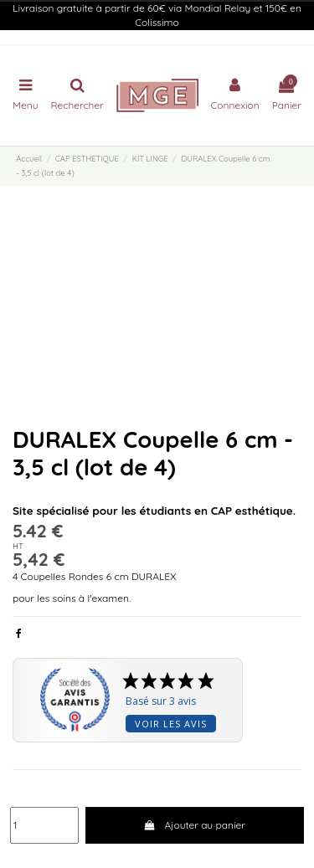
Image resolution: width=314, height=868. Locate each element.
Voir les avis (171, 724)
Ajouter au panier (195, 825)
